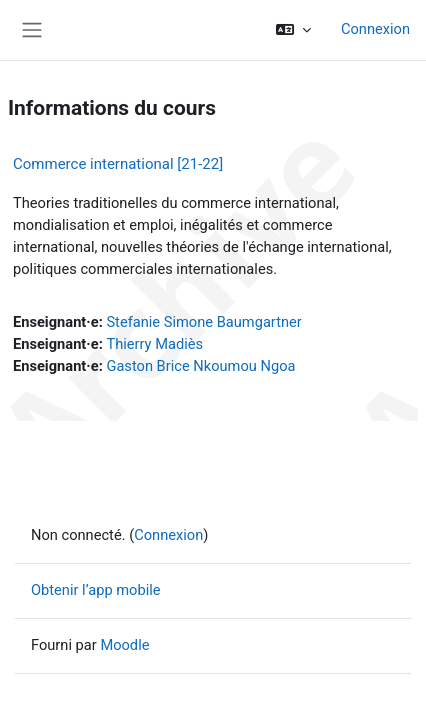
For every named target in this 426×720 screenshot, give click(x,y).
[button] (293, 30)
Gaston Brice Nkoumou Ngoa (200, 366)
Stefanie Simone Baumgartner (203, 322)
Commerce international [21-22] (118, 164)
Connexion (375, 29)
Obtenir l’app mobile (96, 590)
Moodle (124, 645)
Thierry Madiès (154, 344)
